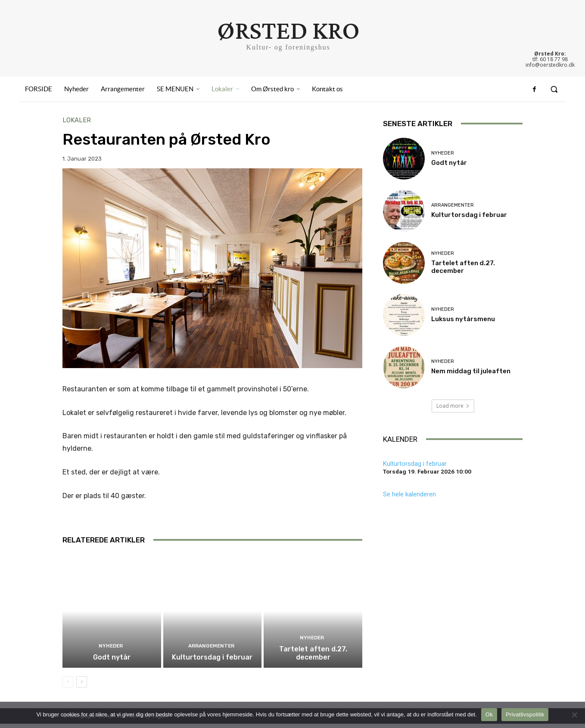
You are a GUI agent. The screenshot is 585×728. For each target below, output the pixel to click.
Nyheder (111, 651)
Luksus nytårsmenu (463, 319)
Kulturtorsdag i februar (212, 662)
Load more (453, 406)
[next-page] (82, 686)
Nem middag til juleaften (471, 371)
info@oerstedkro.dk (550, 65)
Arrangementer (211, 651)
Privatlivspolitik (525, 714)
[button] (554, 90)
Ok (489, 714)
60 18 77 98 (554, 59)
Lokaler (77, 120)
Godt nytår (112, 662)
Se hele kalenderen (409, 494)
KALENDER (400, 439)
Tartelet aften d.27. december (313, 658)
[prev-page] (68, 686)
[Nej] (574, 715)
